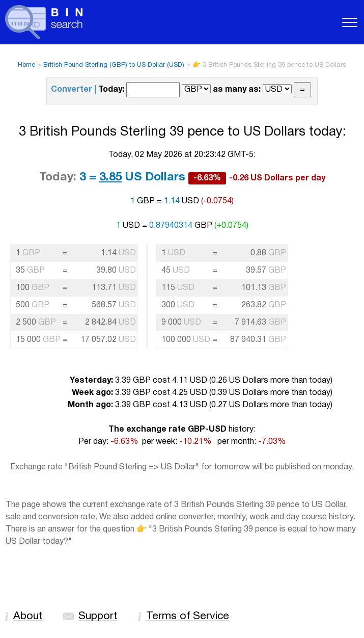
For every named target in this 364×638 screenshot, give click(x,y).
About (28, 616)
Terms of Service (188, 616)
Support (98, 616)
